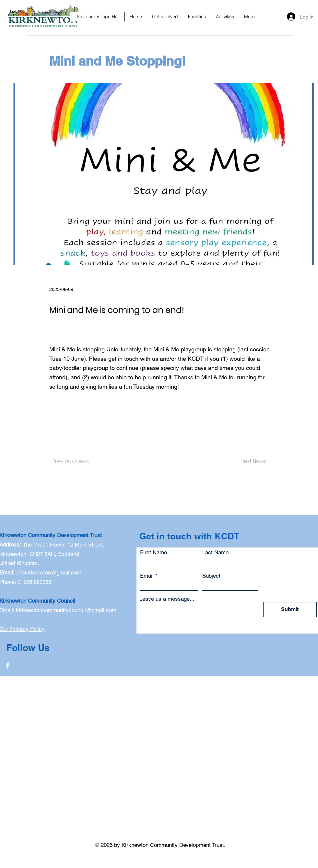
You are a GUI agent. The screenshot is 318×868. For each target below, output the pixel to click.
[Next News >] (253, 461)
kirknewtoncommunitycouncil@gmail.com (66, 610)
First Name (153, 553)
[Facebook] (8, 665)
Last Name (215, 553)
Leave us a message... (167, 599)
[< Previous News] (71, 461)
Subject (211, 576)
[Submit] (290, 610)
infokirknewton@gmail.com (49, 572)
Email (147, 576)
